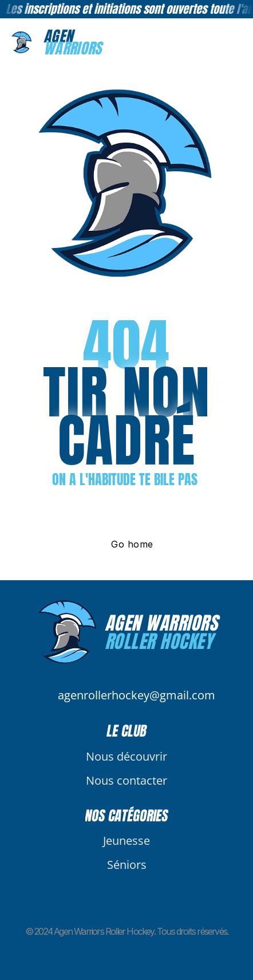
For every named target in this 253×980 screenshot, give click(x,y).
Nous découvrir (126, 756)
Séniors (127, 865)
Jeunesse (126, 841)
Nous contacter (126, 780)
